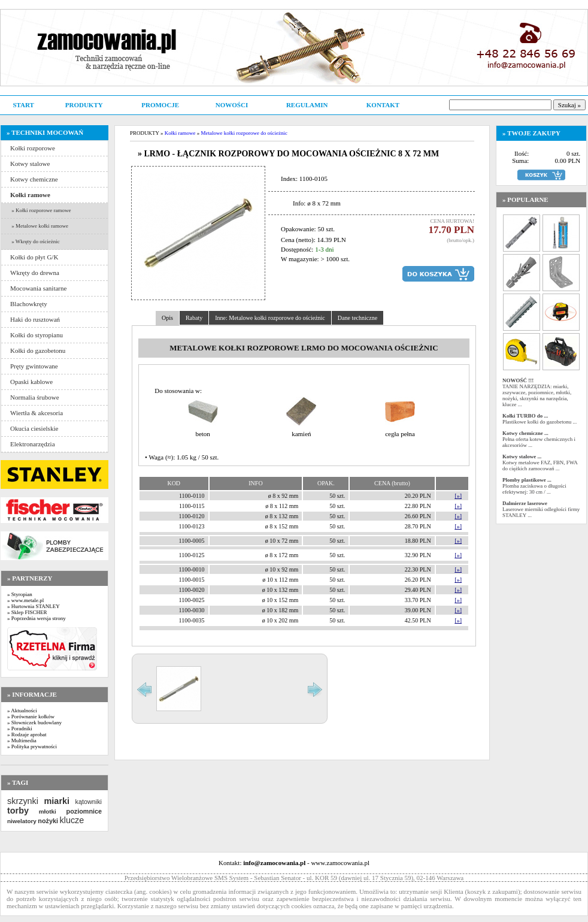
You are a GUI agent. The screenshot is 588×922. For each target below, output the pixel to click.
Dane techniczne (357, 318)
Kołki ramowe (180, 133)
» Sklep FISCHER (27, 612)
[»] (458, 496)
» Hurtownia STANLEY (34, 606)
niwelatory (22, 821)
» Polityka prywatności (32, 746)
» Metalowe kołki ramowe (39, 226)
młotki (48, 811)
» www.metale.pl (25, 600)
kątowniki (89, 802)
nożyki (48, 821)
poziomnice (84, 811)
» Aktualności (22, 711)
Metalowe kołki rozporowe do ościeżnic (244, 133)
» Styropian (20, 594)
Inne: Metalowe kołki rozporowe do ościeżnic (270, 318)
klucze (72, 820)
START (23, 105)
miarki (57, 801)
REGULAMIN (307, 105)
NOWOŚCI (232, 105)
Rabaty (194, 318)
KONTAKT (383, 105)
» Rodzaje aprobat (27, 734)
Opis (167, 318)
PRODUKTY (84, 105)
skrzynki (23, 801)
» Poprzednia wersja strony (37, 618)
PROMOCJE (160, 105)
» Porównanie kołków (31, 717)
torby (18, 811)
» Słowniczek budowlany (34, 723)
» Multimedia (22, 740)
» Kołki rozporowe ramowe (40, 210)
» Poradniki (20, 728)
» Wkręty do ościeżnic (35, 241)
